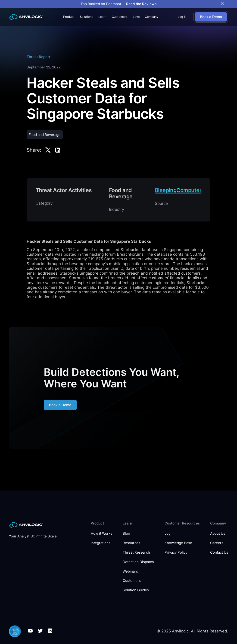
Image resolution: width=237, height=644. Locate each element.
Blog (126, 534)
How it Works (101, 534)
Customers (120, 17)
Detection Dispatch (138, 562)
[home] (26, 17)
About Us (218, 534)
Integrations (101, 543)
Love (136, 17)
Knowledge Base (178, 543)
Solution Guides (136, 590)
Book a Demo (60, 407)
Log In (182, 17)
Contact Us (219, 552)
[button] (69, 17)
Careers (217, 543)
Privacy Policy (176, 552)
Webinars (130, 571)
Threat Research (136, 552)
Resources (131, 543)
